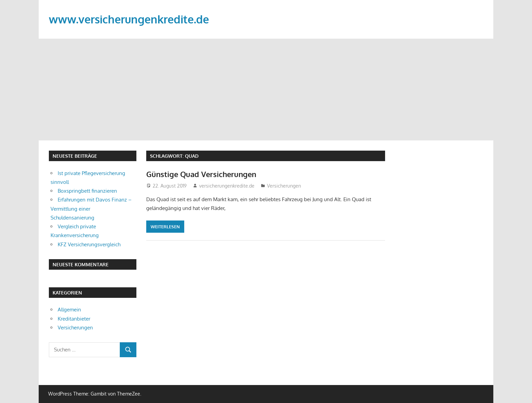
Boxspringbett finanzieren (87, 191)
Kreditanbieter (74, 319)
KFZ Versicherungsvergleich (89, 244)
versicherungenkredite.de (227, 186)
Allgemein (69, 310)
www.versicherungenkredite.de (129, 19)
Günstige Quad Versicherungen (201, 174)
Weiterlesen (165, 227)
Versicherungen (284, 186)
